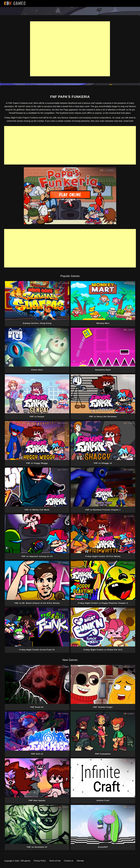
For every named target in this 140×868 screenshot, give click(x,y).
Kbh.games (25, 861)
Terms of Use (55, 861)
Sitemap (80, 861)
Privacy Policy (40, 861)
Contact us (69, 861)
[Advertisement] (70, 49)
